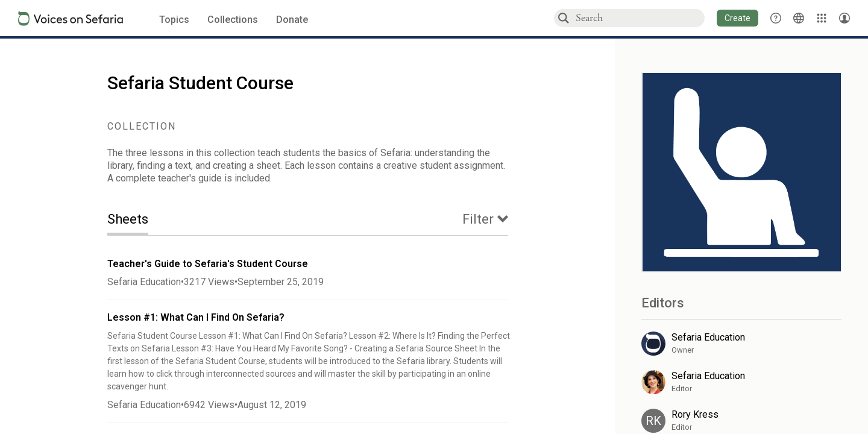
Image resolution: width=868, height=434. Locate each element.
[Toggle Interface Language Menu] (799, 18)
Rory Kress (695, 414)
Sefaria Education (144, 282)
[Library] (822, 18)
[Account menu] (844, 18)
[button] (737, 18)
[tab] (137, 220)
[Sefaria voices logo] (71, 18)
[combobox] (640, 18)
